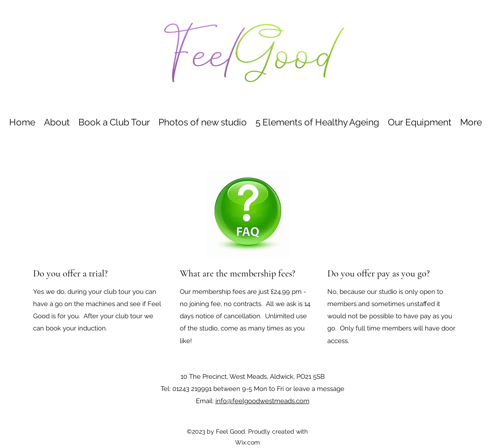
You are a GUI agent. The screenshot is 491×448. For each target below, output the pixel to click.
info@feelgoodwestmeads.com (262, 401)
